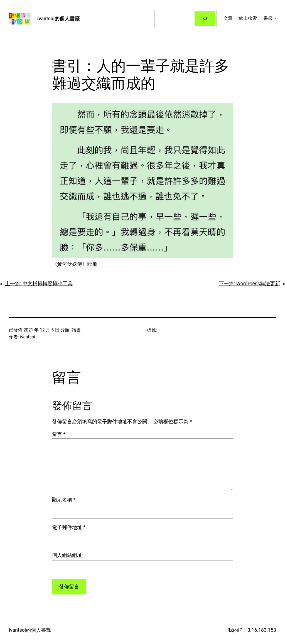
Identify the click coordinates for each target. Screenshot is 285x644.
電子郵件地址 (69, 527)
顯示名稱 (64, 500)
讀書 (76, 330)
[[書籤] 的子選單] (275, 19)
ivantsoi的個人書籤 (58, 19)
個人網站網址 (67, 555)
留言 (59, 434)
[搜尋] (205, 19)
